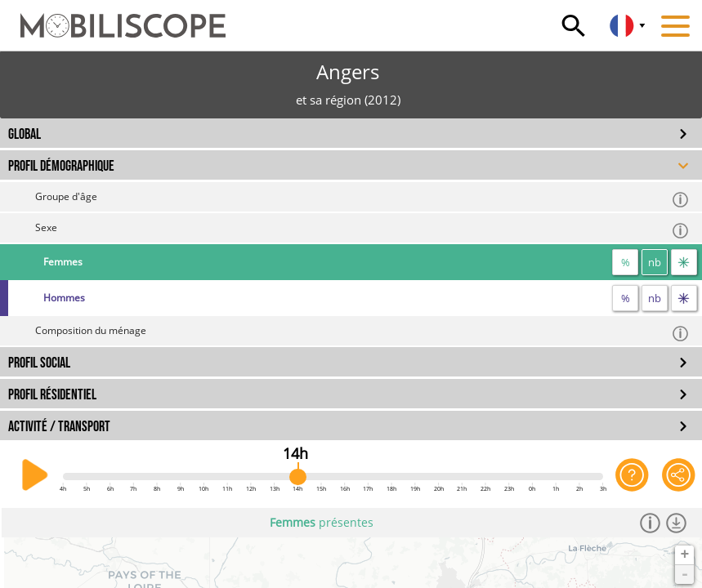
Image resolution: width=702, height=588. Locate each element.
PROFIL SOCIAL (39, 363)
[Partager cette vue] (679, 475)
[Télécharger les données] (677, 523)
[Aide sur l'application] (632, 475)
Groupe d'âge (362, 199)
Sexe (362, 230)
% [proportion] (626, 262)
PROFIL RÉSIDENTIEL (52, 395)
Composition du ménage (362, 333)
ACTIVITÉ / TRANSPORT (59, 427)
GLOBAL (25, 134)
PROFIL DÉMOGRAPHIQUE (61, 166)
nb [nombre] (655, 262)
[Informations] (651, 523)
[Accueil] (113, 18)
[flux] (684, 262)
